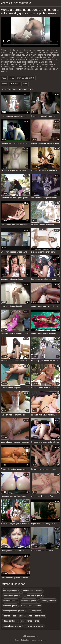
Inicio (25, 84)
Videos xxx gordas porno (16, 3)
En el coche (15, 84)
